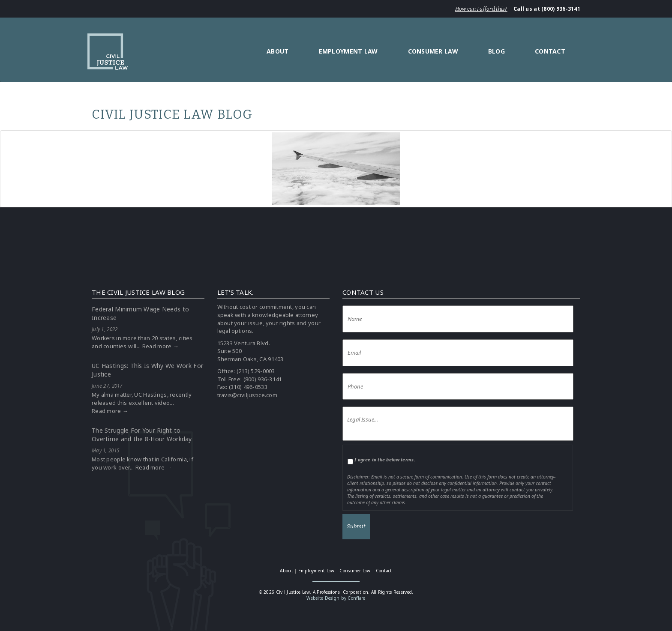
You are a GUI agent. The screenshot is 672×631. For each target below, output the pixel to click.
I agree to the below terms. (385, 460)
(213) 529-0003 (256, 371)
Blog (496, 51)
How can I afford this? (481, 9)
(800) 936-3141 (263, 379)
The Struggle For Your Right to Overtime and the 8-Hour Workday (142, 435)
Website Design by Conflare (336, 598)
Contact (550, 51)
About (277, 51)
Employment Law (348, 51)
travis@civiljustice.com (247, 395)
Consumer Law (433, 51)
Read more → (160, 346)
